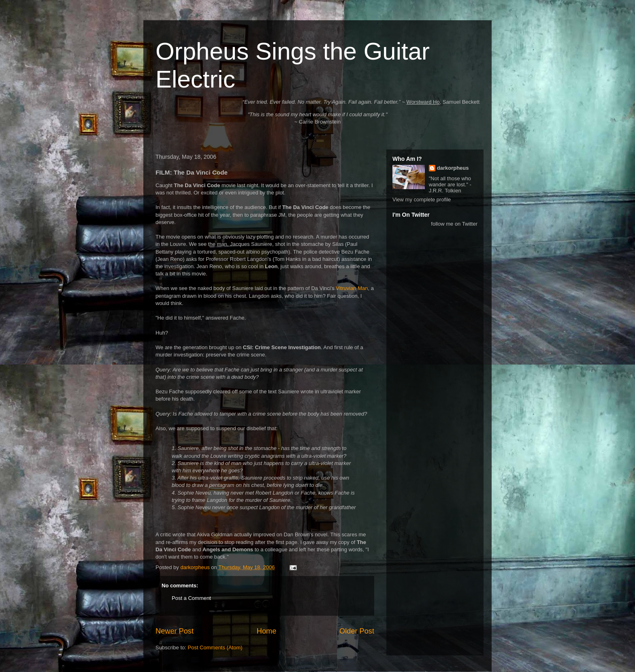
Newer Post (175, 631)
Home (267, 631)
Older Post (357, 631)
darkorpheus (453, 168)
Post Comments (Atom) (215, 647)
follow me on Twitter (454, 224)
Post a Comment (191, 598)
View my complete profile (422, 199)
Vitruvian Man (352, 288)
